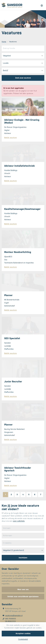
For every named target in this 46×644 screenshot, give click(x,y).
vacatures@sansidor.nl (14, 616)
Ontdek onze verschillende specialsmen (23, 597)
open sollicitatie (19, 521)
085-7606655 (11, 619)
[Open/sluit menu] (42, 6)
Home (4, 42)
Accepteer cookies (23, 633)
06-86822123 (10, 621)
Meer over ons (23, 589)
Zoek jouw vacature (23, 78)
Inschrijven (23, 558)
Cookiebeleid (23, 639)
